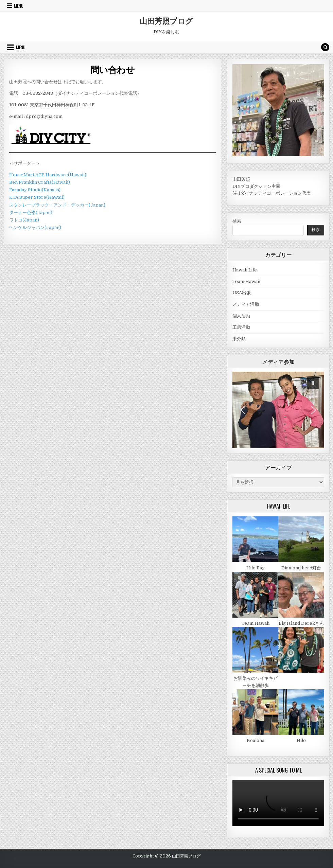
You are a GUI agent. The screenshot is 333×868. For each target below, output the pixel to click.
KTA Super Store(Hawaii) (37, 197)
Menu (19, 6)
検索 (237, 221)
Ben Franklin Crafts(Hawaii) (40, 182)
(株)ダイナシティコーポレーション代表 (272, 193)
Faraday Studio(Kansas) (35, 190)
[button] (313, 383)
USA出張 (242, 293)
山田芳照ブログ (166, 21)
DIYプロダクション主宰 (256, 186)
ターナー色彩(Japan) (31, 212)
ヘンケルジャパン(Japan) (35, 227)
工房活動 (241, 327)
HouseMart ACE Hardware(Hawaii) (48, 175)
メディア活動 (246, 304)
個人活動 (241, 316)
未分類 (239, 339)
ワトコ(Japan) (24, 220)
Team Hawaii (246, 281)
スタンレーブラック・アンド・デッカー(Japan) (57, 205)
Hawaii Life (245, 270)
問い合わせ (113, 69)
